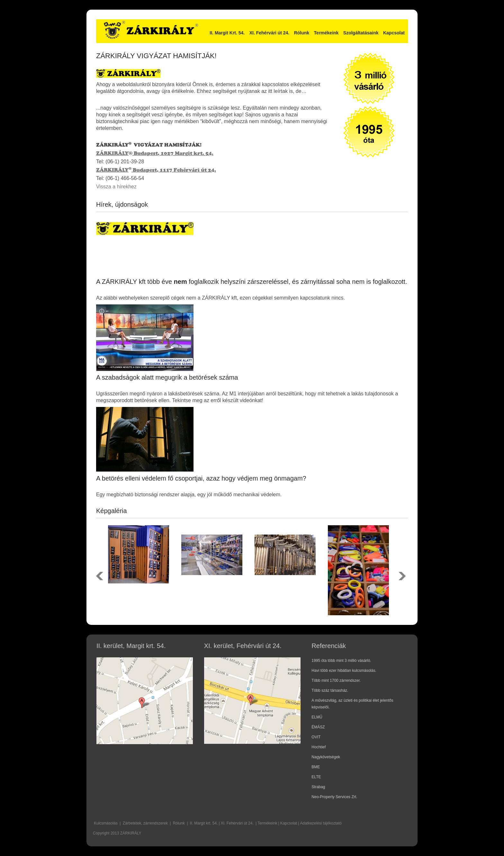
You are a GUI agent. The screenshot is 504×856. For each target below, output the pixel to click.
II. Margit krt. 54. (204, 823)
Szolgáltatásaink (361, 33)
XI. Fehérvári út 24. (270, 33)
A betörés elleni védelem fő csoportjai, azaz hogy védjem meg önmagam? (201, 478)
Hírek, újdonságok (122, 204)
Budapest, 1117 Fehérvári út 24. (174, 170)
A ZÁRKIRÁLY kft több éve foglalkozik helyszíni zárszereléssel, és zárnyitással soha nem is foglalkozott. (252, 282)
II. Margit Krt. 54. (227, 33)
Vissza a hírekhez (116, 187)
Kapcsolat (394, 33)
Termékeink (326, 33)
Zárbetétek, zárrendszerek (145, 823)
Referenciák (329, 646)
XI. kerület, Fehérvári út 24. (243, 646)
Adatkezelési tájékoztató (321, 823)
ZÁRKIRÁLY (112, 153)
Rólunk (302, 33)
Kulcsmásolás (106, 823)
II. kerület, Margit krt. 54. (131, 646)
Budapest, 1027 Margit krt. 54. (173, 153)
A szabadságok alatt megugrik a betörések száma (167, 377)
